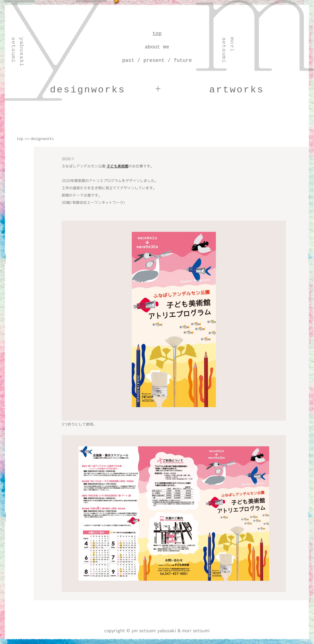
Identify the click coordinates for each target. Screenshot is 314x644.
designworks (88, 90)
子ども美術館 (117, 166)
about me (157, 47)
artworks (237, 90)
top (157, 34)
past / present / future (157, 60)
